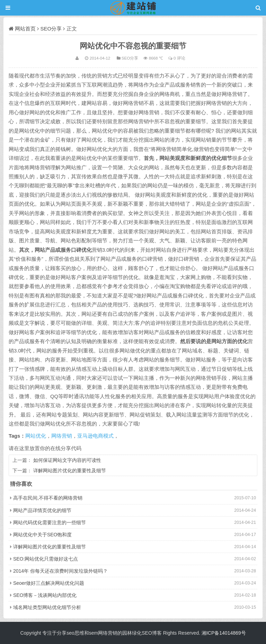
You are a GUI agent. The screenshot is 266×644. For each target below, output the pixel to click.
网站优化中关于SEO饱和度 (43, 535)
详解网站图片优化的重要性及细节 (70, 471)
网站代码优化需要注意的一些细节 (50, 522)
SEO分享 (51, 29)
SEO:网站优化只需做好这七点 (46, 559)
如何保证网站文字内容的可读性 (67, 460)
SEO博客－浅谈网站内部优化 (45, 595)
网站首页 (25, 29)
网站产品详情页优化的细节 (42, 510)
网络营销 (62, 436)
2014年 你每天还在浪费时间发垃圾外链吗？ (60, 571)
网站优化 (36, 436)
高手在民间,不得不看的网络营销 (48, 498)
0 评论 (179, 58)
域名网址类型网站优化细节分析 (47, 607)
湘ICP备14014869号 (224, 633)
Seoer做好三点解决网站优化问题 (49, 583)
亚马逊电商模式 (95, 436)
